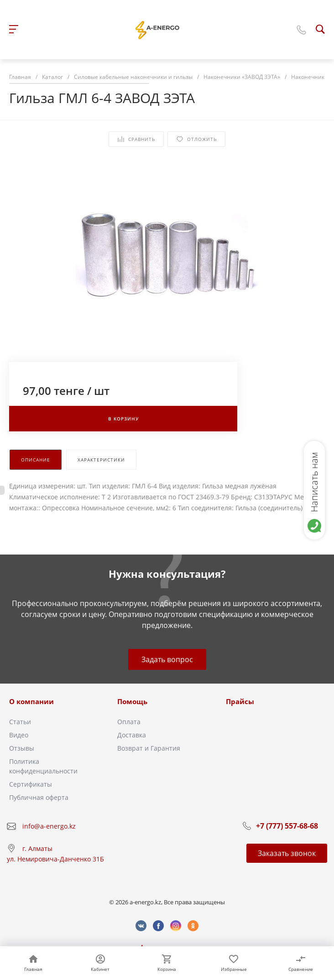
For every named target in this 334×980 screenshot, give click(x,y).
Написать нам (314, 482)
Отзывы (22, 748)
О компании (31, 701)
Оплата (129, 722)
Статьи (20, 722)
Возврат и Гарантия (149, 748)
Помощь (132, 701)
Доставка (132, 735)
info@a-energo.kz (49, 826)
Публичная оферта (39, 797)
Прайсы (240, 701)
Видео (19, 735)
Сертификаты (31, 784)
